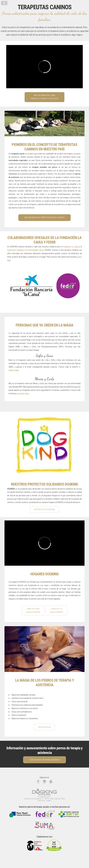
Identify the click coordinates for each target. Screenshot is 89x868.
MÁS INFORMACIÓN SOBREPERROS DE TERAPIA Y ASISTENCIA (44, 97)
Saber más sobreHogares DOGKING (33, 610)
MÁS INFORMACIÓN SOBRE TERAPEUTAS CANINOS (44, 218)
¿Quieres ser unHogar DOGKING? (56, 610)
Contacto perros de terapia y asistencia (44, 760)
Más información (45, 727)
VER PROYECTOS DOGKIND (44, 509)
